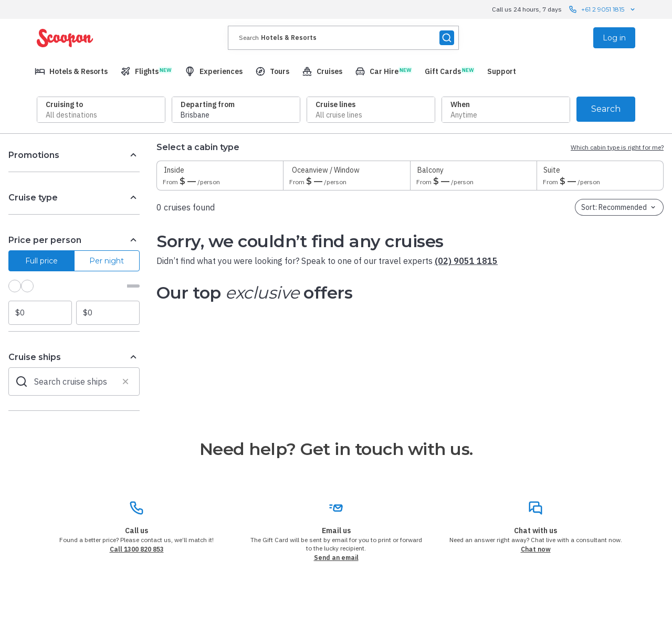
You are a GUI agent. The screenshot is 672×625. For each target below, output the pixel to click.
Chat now (536, 549)
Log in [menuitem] (614, 38)
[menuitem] (71, 71)
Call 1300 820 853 (137, 549)
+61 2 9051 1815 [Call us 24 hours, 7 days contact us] (603, 9)
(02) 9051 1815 (466, 261)
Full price (41, 261)
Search (606, 109)
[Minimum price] (40, 313)
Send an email (336, 558)
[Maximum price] (108, 313)
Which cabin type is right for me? (617, 147)
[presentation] (343, 38)
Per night (107, 261)
